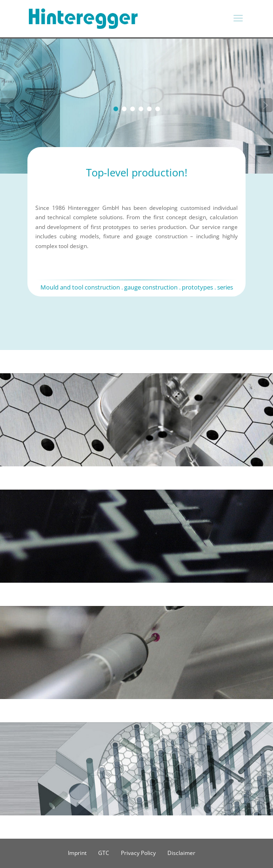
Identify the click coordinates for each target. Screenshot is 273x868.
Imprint (77, 853)
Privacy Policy (138, 853)
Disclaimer (181, 853)
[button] (7, 105)
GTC (104, 853)
